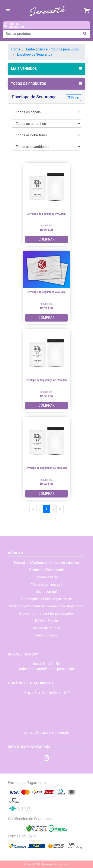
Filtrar (73, 97)
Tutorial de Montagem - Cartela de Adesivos (47, 563)
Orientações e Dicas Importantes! (46, 599)
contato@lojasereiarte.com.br (46, 733)
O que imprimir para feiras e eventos (46, 613)
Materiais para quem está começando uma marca (46, 606)
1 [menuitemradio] (47, 509)
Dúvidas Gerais (46, 621)
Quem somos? (47, 592)
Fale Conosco (47, 635)
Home (16, 49)
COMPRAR (46, 239)
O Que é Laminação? (46, 584)
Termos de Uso (46, 577)
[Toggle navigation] (8, 11)
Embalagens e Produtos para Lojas (52, 49)
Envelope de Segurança (35, 54)
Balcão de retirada (47, 628)
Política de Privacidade (46, 570)
